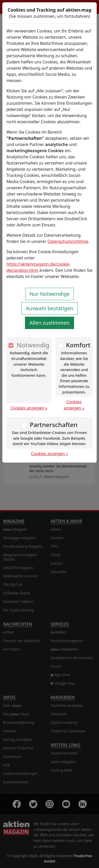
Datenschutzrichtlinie (68, 241)
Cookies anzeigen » (29, 408)
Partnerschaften (54, 425)
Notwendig (33, 345)
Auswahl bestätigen (49, 308)
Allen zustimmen (49, 323)
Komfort (78, 345)
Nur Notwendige (50, 294)
